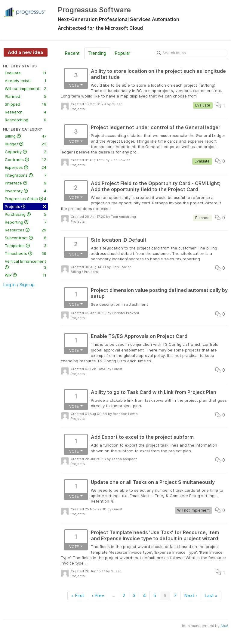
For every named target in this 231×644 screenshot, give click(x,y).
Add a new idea (25, 52)
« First (78, 595)
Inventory (26, 191)
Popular (122, 53)
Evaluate (26, 73)
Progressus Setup (26, 199)
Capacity (26, 152)
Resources (26, 230)
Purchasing (26, 214)
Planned (26, 96)
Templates (26, 246)
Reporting (26, 222)
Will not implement (26, 88)
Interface (26, 183)
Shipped (26, 104)
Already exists (26, 81)
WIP (26, 275)
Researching (26, 120)
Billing (26, 136)
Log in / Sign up (19, 285)
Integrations (26, 175)
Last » (211, 595)
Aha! (224, 626)
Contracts (26, 159)
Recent (72, 53)
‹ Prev (98, 595)
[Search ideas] (191, 53)
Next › (191, 595)
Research (26, 112)
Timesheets (26, 253)
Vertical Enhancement (26, 265)
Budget (26, 144)
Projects (26, 206)
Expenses (26, 167)
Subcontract (26, 238)
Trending (97, 53)
